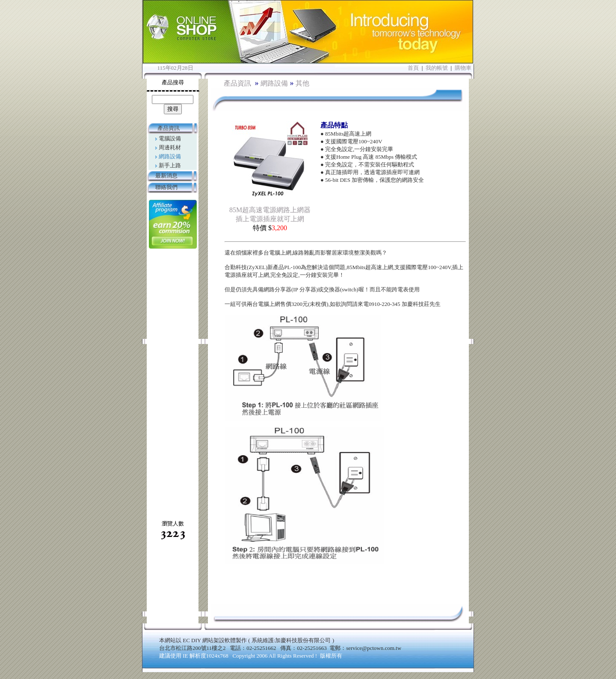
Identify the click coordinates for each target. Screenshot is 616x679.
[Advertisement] (172, 384)
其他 (302, 83)
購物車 (463, 68)
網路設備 (274, 83)
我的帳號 (437, 68)
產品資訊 (238, 83)
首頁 (413, 68)
